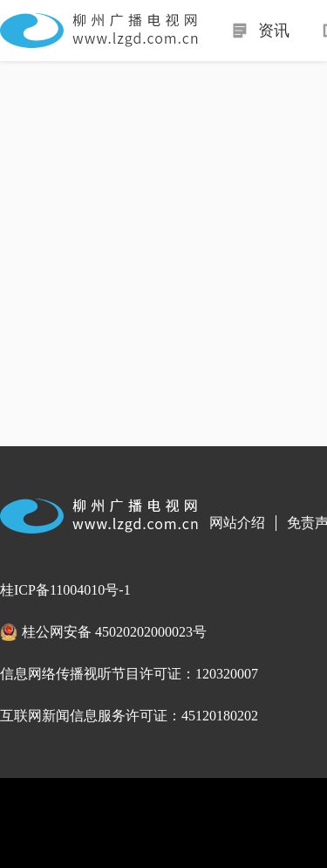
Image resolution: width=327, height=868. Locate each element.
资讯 (274, 31)
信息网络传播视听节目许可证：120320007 (129, 674)
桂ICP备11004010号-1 (65, 590)
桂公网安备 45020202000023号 (114, 632)
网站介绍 (237, 523)
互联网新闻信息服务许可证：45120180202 (129, 716)
